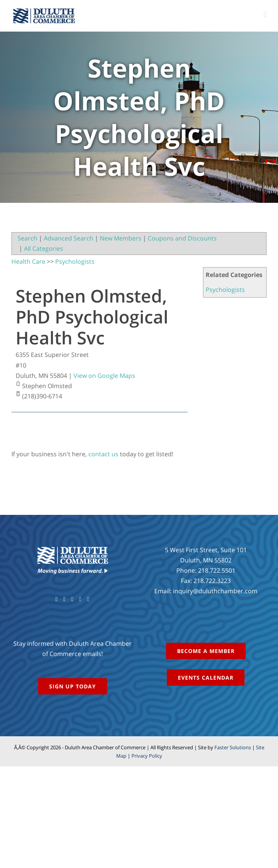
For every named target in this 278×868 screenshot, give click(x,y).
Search (27, 238)
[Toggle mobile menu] (265, 15)
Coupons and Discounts (182, 238)
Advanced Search (69, 238)
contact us (103, 454)
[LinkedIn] (88, 599)
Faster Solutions (233, 747)
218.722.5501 (217, 570)
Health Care (28, 261)
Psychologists (225, 290)
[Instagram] (80, 599)
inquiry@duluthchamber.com (215, 591)
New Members (121, 238)
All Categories (44, 248)
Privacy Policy (147, 756)
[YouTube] (72, 599)
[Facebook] (56, 599)
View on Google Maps (104, 376)
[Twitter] (64, 599)
